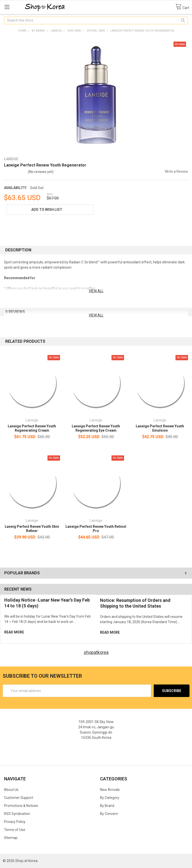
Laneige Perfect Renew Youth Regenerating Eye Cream (96, 428)
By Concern (109, 814)
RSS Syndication (17, 814)
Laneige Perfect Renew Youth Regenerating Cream (32, 428)
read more (14, 632)
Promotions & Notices (21, 806)
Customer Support (19, 798)
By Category (110, 798)
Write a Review (176, 171)
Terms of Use (15, 830)
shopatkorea (96, 652)
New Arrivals (110, 790)
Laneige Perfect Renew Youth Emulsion (160, 428)
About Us (11, 790)
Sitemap (11, 838)
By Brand (107, 806)
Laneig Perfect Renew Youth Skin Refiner (32, 529)
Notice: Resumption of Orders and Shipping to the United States (135, 603)
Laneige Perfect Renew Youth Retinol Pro (96, 529)
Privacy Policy (15, 822)
